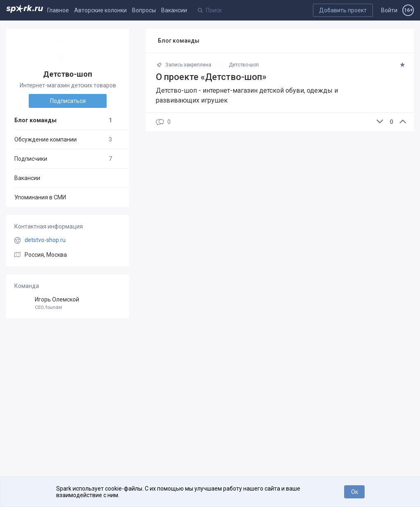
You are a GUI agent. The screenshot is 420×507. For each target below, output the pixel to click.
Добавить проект (343, 10)
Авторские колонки (100, 10)
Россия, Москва (46, 255)
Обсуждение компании (63, 139)
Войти (389, 10)
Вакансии (174, 10)
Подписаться (68, 101)
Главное (58, 10)
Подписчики (63, 159)
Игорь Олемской (68, 303)
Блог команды (63, 120)
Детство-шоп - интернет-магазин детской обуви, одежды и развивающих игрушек (247, 95)
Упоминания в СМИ (40, 197)
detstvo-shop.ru (45, 240)
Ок (355, 492)
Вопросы (144, 10)
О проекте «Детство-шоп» (211, 77)
